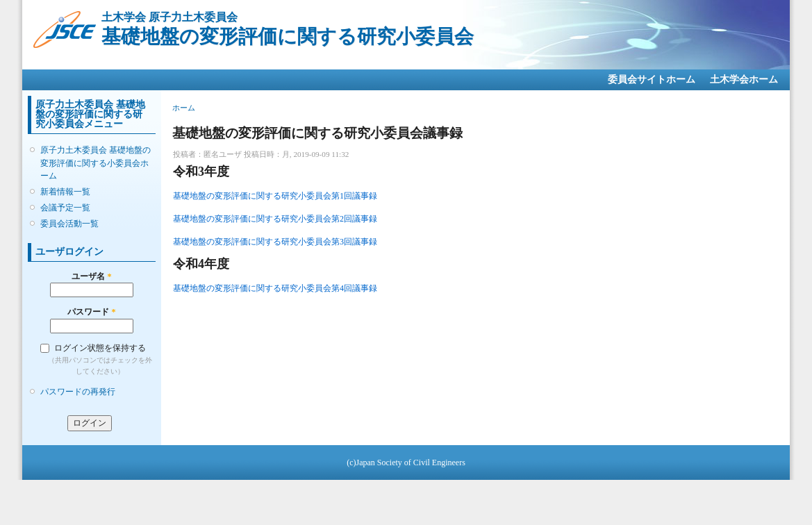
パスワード (91, 312)
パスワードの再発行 (78, 392)
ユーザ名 (91, 276)
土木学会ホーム (744, 80)
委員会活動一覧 (69, 224)
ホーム (184, 108)
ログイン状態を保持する (100, 348)
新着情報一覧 (65, 192)
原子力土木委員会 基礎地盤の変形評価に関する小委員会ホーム (96, 162)
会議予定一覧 (65, 208)
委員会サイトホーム (652, 80)
